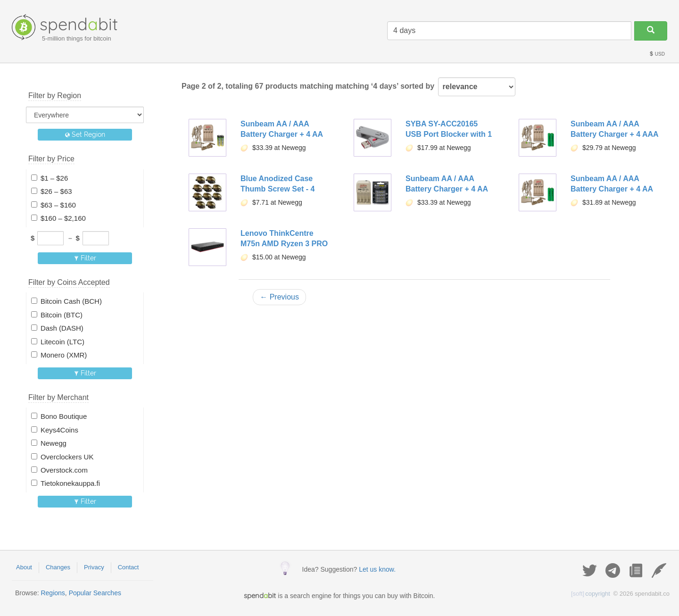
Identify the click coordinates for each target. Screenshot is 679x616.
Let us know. (377, 569)
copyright (591, 594)
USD (657, 54)
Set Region (85, 134)
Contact (128, 567)
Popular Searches (95, 593)
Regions (53, 593)
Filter (85, 258)
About (24, 567)
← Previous (279, 297)
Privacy (94, 567)
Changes (58, 567)
